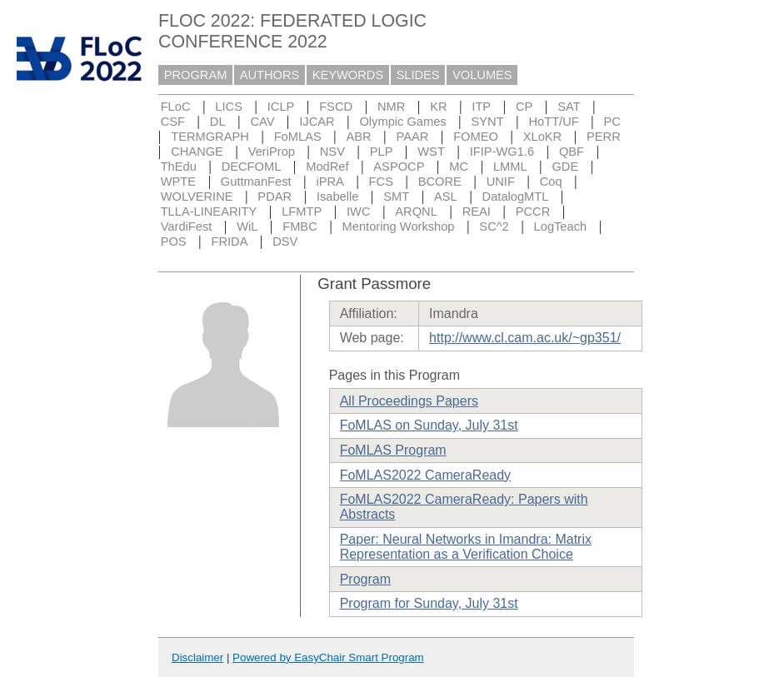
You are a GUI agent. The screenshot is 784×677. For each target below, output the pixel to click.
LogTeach (561, 226)
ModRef (327, 167)
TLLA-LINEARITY (209, 212)
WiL (247, 226)
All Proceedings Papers (409, 401)
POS (174, 241)
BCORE (440, 182)
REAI (477, 212)
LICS (229, 107)
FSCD (336, 107)
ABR (359, 137)
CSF (173, 122)
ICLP (281, 107)
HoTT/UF (553, 122)
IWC (359, 212)
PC (612, 122)
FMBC (300, 226)
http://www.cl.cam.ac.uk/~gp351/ (525, 338)
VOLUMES (482, 75)
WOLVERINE (197, 197)
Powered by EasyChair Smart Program (328, 657)
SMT (396, 197)
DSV (285, 241)
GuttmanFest (256, 182)
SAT (569, 107)
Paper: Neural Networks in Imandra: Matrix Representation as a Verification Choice (466, 547)
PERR (604, 137)
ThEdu (179, 167)
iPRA (330, 182)
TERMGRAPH (210, 137)
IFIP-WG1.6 (502, 152)
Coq (551, 182)
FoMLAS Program (393, 450)
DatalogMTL (516, 197)
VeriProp (272, 152)
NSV (332, 152)
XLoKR (542, 137)
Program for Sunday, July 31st (429, 603)
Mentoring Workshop (399, 226)
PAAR (412, 137)
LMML (510, 167)
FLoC (176, 107)
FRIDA (229, 241)
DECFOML (252, 167)
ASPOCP (399, 167)
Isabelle (338, 197)
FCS (381, 182)
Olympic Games (402, 122)
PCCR (533, 212)
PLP (382, 152)
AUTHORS (270, 75)
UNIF (501, 182)
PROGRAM (196, 75)
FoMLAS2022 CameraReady (425, 475)
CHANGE (197, 152)
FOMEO (476, 137)
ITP (481, 107)
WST (431, 152)
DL (218, 122)
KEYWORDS (348, 75)
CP (524, 107)
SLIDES (418, 75)
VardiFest (187, 226)
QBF (572, 152)
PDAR (275, 197)
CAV (262, 122)
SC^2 (494, 226)
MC (459, 167)
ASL (446, 197)
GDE (565, 167)
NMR (391, 107)
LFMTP (302, 212)
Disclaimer (197, 657)
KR (438, 107)
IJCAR (317, 122)
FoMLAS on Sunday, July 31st (429, 425)
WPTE (178, 182)
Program (365, 579)
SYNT (488, 122)
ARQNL (416, 212)
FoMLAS (298, 137)
